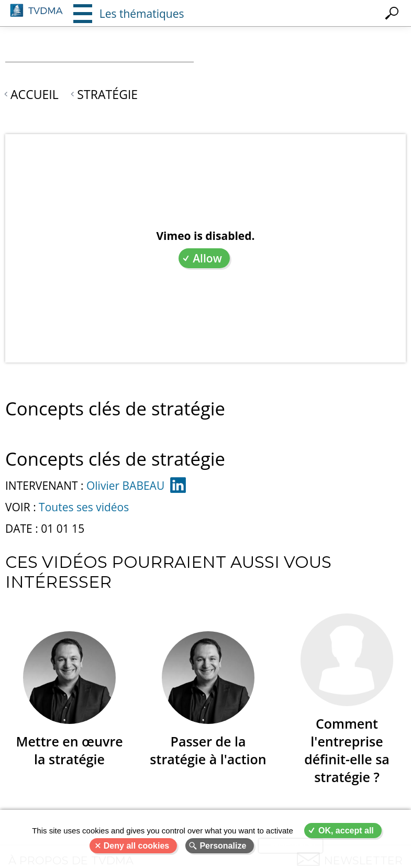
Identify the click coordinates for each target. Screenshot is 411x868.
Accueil (35, 94)
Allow (207, 258)
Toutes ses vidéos (84, 507)
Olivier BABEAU (125, 486)
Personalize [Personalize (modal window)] (223, 846)
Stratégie (107, 94)
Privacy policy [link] (291, 846)
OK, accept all (346, 831)
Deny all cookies (136, 846)
